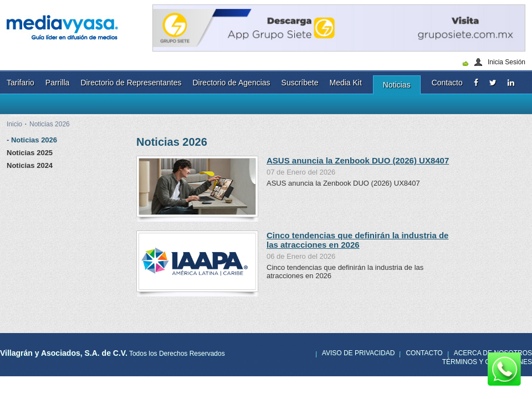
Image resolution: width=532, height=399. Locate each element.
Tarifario (21, 83)
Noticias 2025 (30, 153)
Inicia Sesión (507, 62)
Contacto (447, 83)
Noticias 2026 (50, 124)
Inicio (14, 124)
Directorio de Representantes (131, 83)
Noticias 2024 (30, 165)
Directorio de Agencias (231, 83)
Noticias (397, 85)
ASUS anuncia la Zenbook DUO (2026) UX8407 (358, 160)
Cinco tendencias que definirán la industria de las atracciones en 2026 (357, 240)
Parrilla (58, 83)
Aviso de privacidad (359, 353)
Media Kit (346, 83)
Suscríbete (300, 83)
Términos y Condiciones (487, 362)
